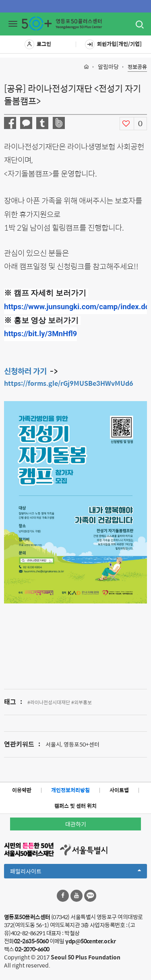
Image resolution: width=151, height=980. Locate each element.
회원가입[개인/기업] (113, 44)
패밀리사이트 (75, 872)
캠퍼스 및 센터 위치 (75, 806)
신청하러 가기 (25, 371)
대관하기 (76, 824)
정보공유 (137, 67)
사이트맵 (119, 790)
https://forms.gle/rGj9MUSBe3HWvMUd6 (69, 383)
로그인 (38, 44)
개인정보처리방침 (70, 790)
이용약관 (22, 790)
